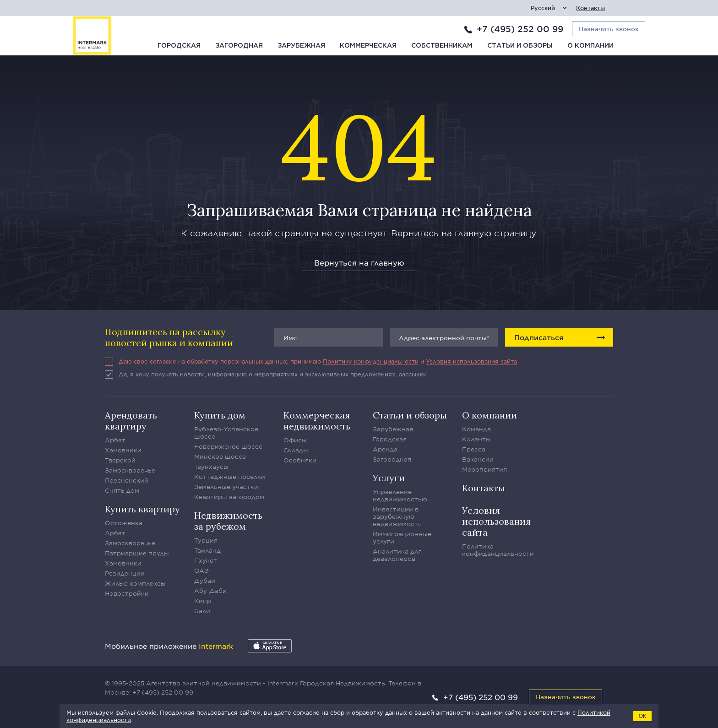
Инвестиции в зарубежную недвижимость (397, 516)
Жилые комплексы (135, 583)
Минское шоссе (220, 456)
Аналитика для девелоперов (397, 555)
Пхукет (206, 560)
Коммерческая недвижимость (317, 421)
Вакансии (478, 459)
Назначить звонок (566, 697)
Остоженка (124, 523)
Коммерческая (368, 46)
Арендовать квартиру (131, 421)
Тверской (120, 460)
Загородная (239, 46)
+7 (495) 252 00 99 (520, 29)
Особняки (300, 460)
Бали (202, 611)
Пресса (474, 449)
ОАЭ (201, 570)
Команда (476, 429)
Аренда (385, 449)
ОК (642, 716)
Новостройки (127, 593)
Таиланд (207, 550)
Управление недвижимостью (400, 495)
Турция (206, 540)
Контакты (590, 8)
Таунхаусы (211, 467)
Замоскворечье (130, 470)
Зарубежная (301, 46)
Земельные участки (226, 487)
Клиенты (476, 439)
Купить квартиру (142, 509)
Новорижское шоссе (228, 446)
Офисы (295, 440)
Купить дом (220, 415)
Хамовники (123, 450)
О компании (590, 46)
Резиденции (125, 573)
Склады (296, 450)
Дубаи (205, 581)
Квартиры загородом (229, 497)
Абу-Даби (210, 591)
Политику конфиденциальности (371, 361)
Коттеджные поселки (230, 477)
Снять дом (122, 490)
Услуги (389, 478)
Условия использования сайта (471, 361)
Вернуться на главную (359, 262)
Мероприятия (484, 469)
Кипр (203, 601)
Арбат (115, 440)
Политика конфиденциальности (498, 550)
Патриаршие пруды (137, 553)
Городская (179, 46)
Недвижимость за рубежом (228, 521)
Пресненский (127, 480)
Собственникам (442, 46)
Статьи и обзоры (520, 46)
